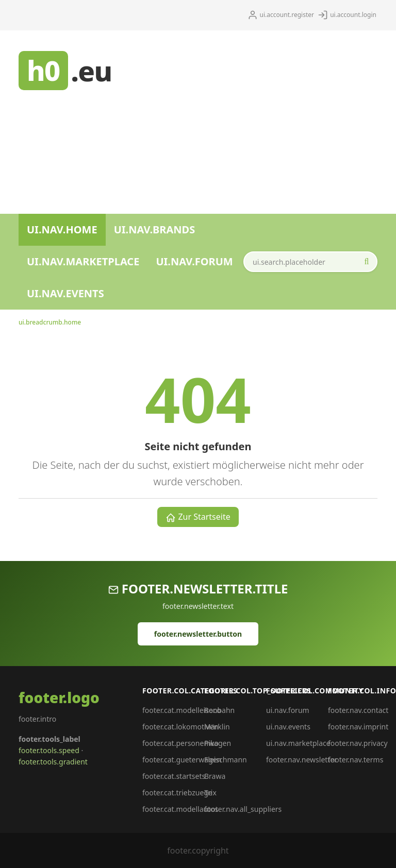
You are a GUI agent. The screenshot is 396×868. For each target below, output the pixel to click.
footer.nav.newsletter (302, 760)
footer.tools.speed (49, 750)
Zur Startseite (198, 517)
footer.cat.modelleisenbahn (188, 710)
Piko (211, 743)
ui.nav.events (65, 293)
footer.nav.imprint (358, 727)
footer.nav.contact (358, 710)
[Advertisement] (254, 118)
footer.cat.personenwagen (187, 743)
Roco (212, 710)
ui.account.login (347, 15)
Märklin (217, 727)
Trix (210, 793)
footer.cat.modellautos (180, 809)
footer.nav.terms (356, 760)
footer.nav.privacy (358, 743)
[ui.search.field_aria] (310, 262)
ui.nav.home (62, 229)
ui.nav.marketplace (83, 261)
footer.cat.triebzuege (177, 793)
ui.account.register (281, 15)
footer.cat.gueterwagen (182, 760)
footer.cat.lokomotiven (180, 727)
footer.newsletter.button (198, 634)
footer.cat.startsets (174, 776)
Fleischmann (226, 760)
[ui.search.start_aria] (367, 262)
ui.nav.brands (155, 229)
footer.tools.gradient (53, 762)
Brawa (215, 776)
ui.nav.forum (194, 261)
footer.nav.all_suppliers (243, 809)
